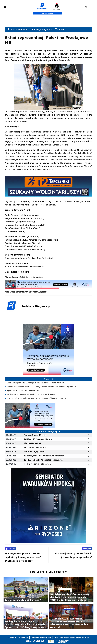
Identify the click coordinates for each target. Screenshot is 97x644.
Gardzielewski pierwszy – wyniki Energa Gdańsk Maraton (32, 394)
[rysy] (48, 505)
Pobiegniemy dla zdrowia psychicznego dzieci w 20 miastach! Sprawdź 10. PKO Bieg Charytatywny (26, 624)
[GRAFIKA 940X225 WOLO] (48, 186)
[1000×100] (48, 284)
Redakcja (24, 638)
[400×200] (30, 415)
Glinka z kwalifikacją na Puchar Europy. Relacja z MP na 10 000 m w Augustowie (41, 387)
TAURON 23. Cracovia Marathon (39, 439)
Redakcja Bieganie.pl (42, 29)
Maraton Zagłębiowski (34, 452)
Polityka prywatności (41, 638)
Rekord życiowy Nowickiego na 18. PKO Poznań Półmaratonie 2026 (36, 398)
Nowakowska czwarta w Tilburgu (75, 166)
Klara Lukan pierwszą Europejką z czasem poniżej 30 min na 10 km (35, 383)
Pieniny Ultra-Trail (32, 443)
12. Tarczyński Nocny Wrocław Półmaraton (44, 456)
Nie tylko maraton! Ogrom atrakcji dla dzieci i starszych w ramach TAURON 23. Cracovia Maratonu (70, 597)
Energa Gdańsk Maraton (35, 435)
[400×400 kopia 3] (48, 349)
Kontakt (12, 638)
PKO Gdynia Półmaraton (35, 447)
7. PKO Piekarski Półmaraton (37, 464)
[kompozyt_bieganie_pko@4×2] (49, 7)
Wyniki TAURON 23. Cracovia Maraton (23, 391)
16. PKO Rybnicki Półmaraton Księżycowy (44, 460)
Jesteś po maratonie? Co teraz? (23, 600)
